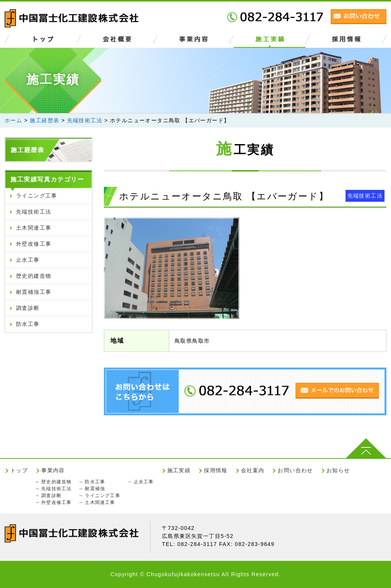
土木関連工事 (34, 228)
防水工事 (28, 324)
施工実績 (179, 470)
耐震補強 (95, 489)
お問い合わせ (295, 470)
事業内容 (53, 470)
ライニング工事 (37, 196)
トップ (19, 470)
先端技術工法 (365, 196)
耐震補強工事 (34, 292)
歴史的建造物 (34, 276)
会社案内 (253, 470)
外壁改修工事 (34, 244)
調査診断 (28, 308)
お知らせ (338, 470)
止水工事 (28, 260)
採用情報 (216, 470)
